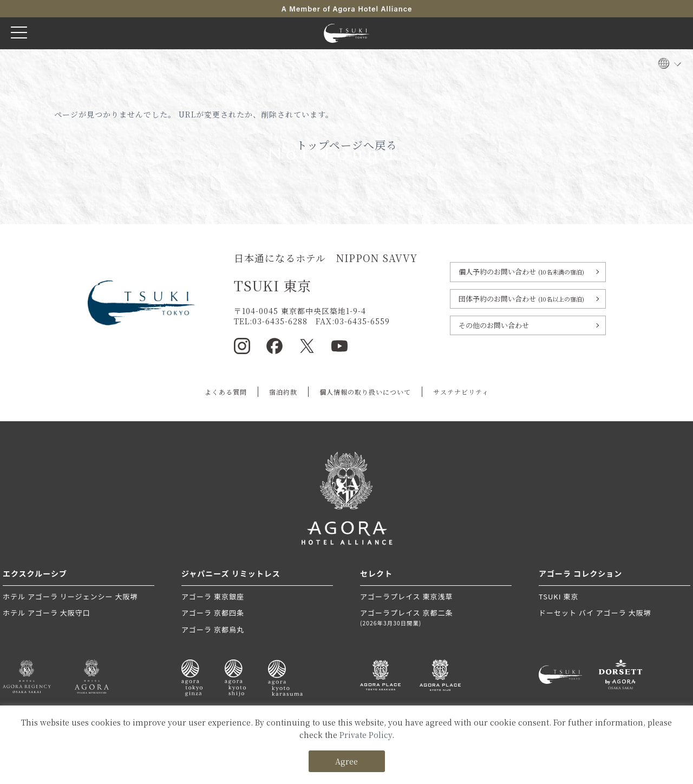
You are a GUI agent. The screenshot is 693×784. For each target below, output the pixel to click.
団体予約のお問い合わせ (521, 299)
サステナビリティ (461, 392)
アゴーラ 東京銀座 (213, 596)
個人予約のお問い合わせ (521, 272)
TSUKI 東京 (558, 596)
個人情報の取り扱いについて (365, 392)
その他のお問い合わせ (494, 325)
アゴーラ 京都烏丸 (213, 629)
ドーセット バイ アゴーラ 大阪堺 (595, 613)
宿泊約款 (283, 392)
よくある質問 (226, 392)
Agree (346, 761)
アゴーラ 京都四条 (213, 613)
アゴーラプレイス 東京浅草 (407, 596)
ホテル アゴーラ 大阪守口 (47, 613)
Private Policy (366, 735)
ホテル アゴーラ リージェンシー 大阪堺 (70, 596)
